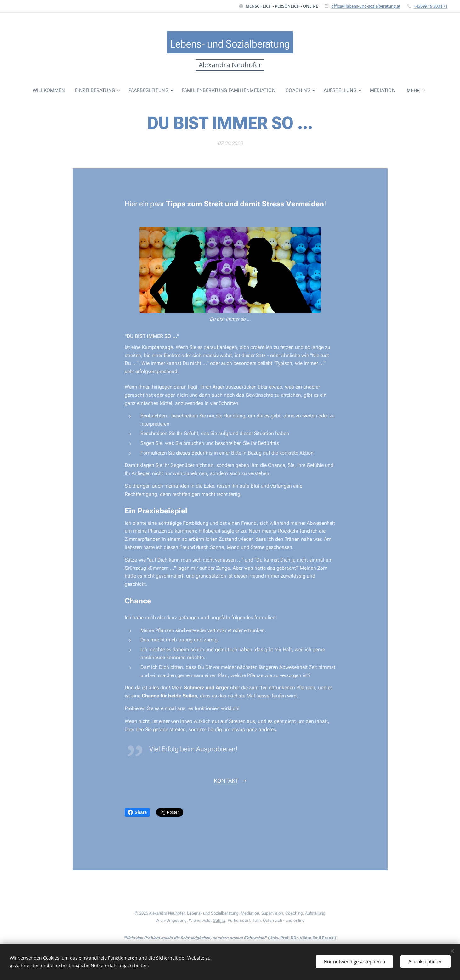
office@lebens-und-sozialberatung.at (366, 6)
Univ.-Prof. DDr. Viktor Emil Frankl (302, 938)
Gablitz (219, 920)
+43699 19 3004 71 (431, 6)
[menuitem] (31, 90)
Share (137, 812)
